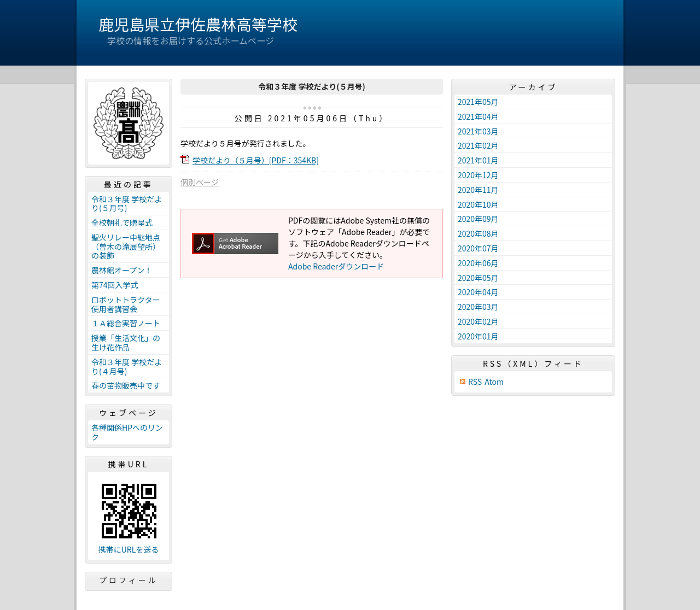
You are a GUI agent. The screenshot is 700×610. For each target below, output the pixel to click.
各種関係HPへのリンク (127, 432)
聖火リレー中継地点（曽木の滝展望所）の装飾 (126, 247)
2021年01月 (478, 160)
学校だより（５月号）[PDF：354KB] (256, 160)
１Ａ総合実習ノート (126, 323)
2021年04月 (478, 116)
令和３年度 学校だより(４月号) (127, 366)
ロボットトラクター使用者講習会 (126, 304)
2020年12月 (478, 175)
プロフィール (129, 580)
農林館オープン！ (122, 270)
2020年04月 (478, 292)
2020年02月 (478, 321)
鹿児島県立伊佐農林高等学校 (198, 24)
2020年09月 (478, 219)
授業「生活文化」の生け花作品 (126, 342)
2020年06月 (478, 263)
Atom (494, 382)
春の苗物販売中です (126, 385)
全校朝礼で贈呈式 (122, 222)
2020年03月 (478, 307)
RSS (475, 382)
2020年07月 (478, 248)
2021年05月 (478, 102)
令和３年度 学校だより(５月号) (127, 204)
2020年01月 (478, 336)
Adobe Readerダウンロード (336, 266)
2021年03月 (478, 131)
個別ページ (200, 182)
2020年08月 (478, 233)
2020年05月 (478, 278)
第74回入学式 (115, 285)
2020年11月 (478, 190)
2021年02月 (478, 145)
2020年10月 (478, 204)
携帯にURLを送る (129, 550)
